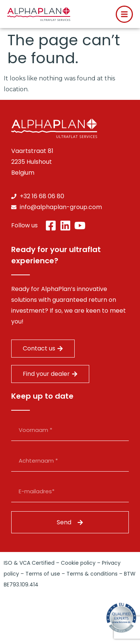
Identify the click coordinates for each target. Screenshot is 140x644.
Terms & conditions (92, 574)
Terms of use (43, 574)
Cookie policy (78, 563)
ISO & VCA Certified (29, 563)
